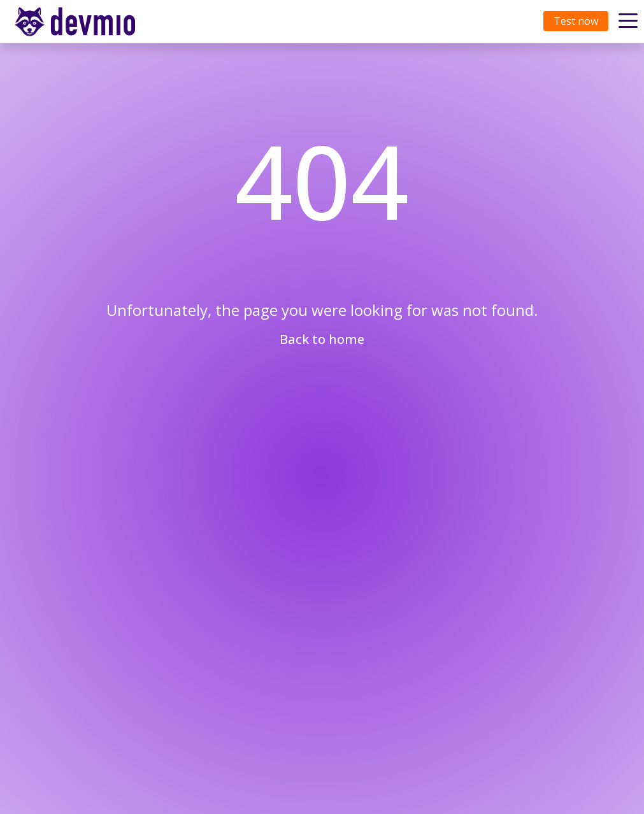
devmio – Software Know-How (85, 21)
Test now (576, 21)
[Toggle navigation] (87, 22)
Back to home (322, 339)
